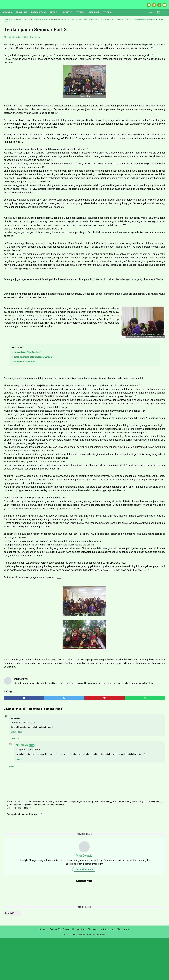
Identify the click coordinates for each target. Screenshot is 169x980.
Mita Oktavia (22, 879)
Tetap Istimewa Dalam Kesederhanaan (33, 415)
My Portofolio (123, 971)
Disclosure (93, 971)
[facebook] (18, 832)
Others (108, 9)
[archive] (130, 107)
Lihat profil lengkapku (143, 63)
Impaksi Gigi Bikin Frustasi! (27, 410)
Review (55, 9)
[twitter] (45, 832)
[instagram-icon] (157, 3)
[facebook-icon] (147, 3)
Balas (13, 866)
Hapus (19, 866)
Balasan (15, 872)
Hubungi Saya (79, 971)
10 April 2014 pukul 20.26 (23, 856)
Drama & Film (40, 9)
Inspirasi (95, 9)
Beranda (9, 9)
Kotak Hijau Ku (107, 971)
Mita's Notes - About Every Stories (89, 976)
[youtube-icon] (163, 3)
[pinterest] (72, 832)
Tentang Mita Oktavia (60, 971)
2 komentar (35, 35)
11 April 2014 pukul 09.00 (28, 883)
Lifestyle (68, 9)
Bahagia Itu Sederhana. (25, 419)
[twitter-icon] (152, 3)
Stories (82, 9)
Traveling (23, 9)
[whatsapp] (99, 832)
